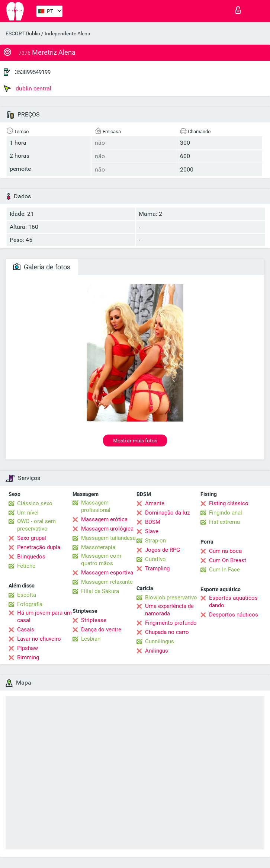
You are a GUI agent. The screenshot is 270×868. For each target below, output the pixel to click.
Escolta (27, 595)
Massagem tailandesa (108, 538)
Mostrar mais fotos (135, 441)
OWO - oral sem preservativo (36, 525)
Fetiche (26, 566)
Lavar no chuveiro (39, 639)
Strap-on (155, 541)
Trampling (157, 568)
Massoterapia (98, 547)
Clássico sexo (35, 503)
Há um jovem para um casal (44, 616)
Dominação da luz (167, 513)
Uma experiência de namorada (169, 610)
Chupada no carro (167, 632)
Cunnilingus (160, 641)
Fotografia (30, 604)
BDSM (153, 522)
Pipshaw (28, 648)
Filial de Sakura (100, 591)
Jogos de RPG (163, 550)
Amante (155, 503)
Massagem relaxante (107, 582)
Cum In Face (224, 570)
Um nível (28, 513)
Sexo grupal (32, 538)
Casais (26, 630)
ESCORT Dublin (23, 33)
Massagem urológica (107, 529)
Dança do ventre (101, 630)
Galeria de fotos (42, 267)
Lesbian (91, 639)
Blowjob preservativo (171, 598)
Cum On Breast (228, 560)
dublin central (28, 89)
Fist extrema (224, 522)
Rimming (28, 657)
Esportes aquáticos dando (233, 602)
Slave (152, 531)
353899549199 (33, 72)
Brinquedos (31, 557)
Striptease (94, 620)
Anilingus (157, 651)
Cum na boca (225, 551)
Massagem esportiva (107, 573)
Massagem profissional (96, 506)
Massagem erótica (104, 519)
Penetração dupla (39, 547)
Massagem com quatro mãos (101, 560)
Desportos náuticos (234, 615)
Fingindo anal (226, 513)
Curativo (155, 559)
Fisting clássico (229, 503)
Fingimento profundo (171, 623)
